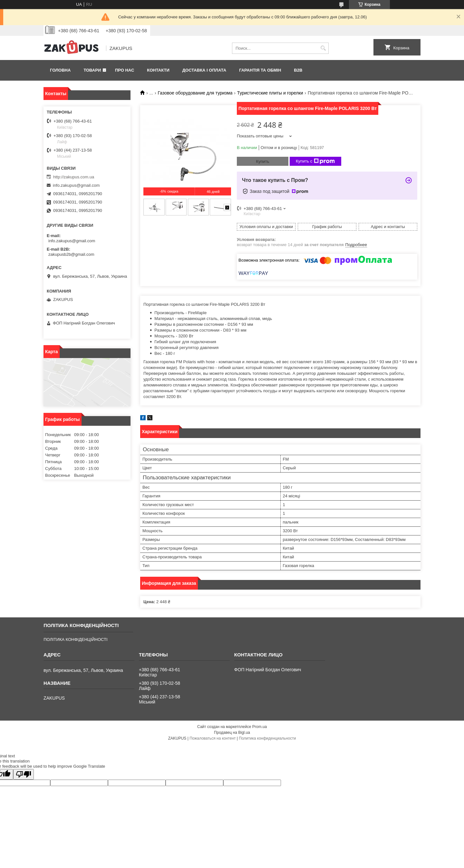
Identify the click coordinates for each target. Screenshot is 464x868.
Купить (262, 161)
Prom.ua (260, 727)
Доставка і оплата (204, 70)
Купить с (315, 161)
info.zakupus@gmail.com (76, 185)
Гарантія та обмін (260, 70)
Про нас (125, 70)
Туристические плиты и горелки (270, 93)
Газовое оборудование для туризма (195, 93)
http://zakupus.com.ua (74, 177)
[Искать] (323, 48)
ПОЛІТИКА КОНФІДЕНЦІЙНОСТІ (75, 639)
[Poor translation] (24, 774)
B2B (298, 70)
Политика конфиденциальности (267, 738)
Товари (92, 70)
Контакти (158, 70)
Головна (60, 70)
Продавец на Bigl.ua (232, 733)
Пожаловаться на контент (213, 738)
